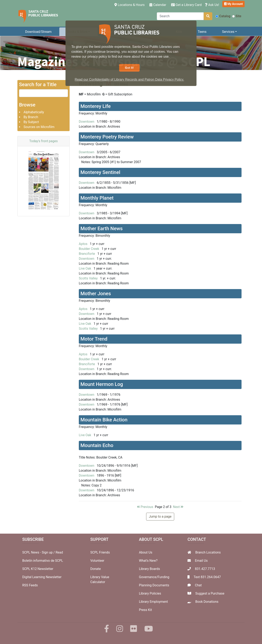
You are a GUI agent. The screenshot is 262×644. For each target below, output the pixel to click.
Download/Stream (38, 32)
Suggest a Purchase (210, 593)
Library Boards (150, 569)
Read (59, 552)
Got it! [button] (129, 68)
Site (237, 16)
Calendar (158, 5)
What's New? (148, 561)
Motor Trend (94, 339)
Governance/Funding (154, 577)
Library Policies (150, 593)
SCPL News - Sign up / (39, 552)
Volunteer (97, 561)
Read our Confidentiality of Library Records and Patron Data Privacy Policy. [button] (129, 79)
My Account (233, 4)
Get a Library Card (186, 5)
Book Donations (207, 602)
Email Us (201, 561)
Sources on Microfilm (39, 127)
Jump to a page (160, 516)
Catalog (223, 16)
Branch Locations (208, 552)
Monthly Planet (97, 198)
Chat (198, 585)
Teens (202, 32)
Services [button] (228, 32)
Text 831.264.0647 (207, 577)
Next (178, 507)
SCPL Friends (100, 552)
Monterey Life (96, 106)
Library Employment (154, 602)
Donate (95, 569)
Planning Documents (154, 585)
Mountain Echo (97, 445)
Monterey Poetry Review (107, 137)
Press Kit (146, 610)
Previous (145, 507)
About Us (146, 552)
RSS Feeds (30, 585)
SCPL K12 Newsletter (38, 569)
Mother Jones (96, 294)
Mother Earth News (102, 229)
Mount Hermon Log (102, 384)
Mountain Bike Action (104, 420)
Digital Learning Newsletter (42, 577)
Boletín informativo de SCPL (43, 561)
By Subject (31, 122)
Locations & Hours (130, 5)
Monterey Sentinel (100, 172)
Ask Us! (212, 5)
